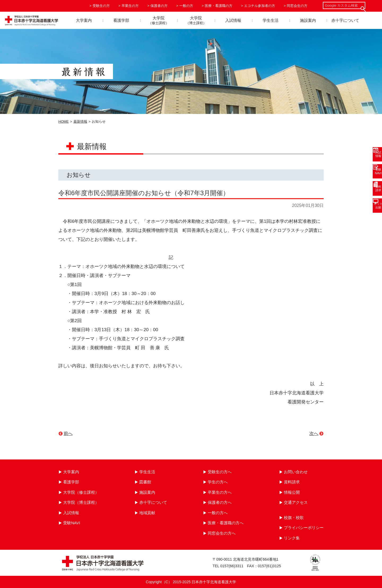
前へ (68, 434)
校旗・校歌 (294, 517)
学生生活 (271, 20)
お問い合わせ (296, 472)
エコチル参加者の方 (260, 6)
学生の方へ (218, 482)
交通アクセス (296, 502)
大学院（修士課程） (81, 492)
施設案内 (308, 20)
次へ (314, 434)
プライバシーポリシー (304, 528)
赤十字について (345, 20)
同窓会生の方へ (222, 533)
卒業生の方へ (220, 492)
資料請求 (292, 482)
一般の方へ (218, 513)
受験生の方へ (220, 472)
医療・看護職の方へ (226, 523)
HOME (64, 122)
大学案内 (84, 20)
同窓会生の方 (297, 6)
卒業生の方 (130, 6)
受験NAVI (72, 523)
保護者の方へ (220, 502)
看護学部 (121, 20)
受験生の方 (101, 6)
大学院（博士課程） (81, 502)
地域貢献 (147, 513)
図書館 (145, 482)
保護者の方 (159, 6)
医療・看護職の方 (219, 6)
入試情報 (233, 20)
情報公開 (292, 492)
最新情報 (80, 122)
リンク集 (292, 538)
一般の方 (186, 6)
